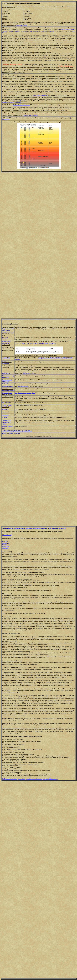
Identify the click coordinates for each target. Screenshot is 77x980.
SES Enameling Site (8, 386)
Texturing (35, 31)
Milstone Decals (7, 342)
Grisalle (4, 545)
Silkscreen (61, 29)
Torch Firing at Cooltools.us (40, 95)
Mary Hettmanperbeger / (22, 393)
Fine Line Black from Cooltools (21, 105)
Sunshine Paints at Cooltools (30, 115)
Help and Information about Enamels (8, 330)
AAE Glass (6, 358)
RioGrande (5, 384)
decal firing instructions (29, 343)
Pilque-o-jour (6, 543)
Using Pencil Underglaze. (20, 101)
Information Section (23, 386)
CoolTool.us (6, 373)
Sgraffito (52, 31)
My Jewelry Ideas (7, 393)
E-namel (5, 418)
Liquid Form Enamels (8, 332)
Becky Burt (32, 393)
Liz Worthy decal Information (7, 363)
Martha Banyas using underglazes (8, 377)
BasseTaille (44, 31)
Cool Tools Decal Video (30, 373)
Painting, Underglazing (14, 31)
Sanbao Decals (6, 345)
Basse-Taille (6, 546)
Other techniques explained (11, 433)
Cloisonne (5, 541)
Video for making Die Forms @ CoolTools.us (17, 431)
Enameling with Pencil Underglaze (12, 102)
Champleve (5, 548)
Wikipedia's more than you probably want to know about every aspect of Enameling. (30, 779)
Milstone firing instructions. (47, 343)
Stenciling (67, 29)
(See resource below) (21, 25)
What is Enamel (7, 535)
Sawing (30, 31)
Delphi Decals (6, 343)
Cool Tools (5, 338)
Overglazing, (24, 31)
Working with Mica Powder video (7, 422)
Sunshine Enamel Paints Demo (7, 381)
